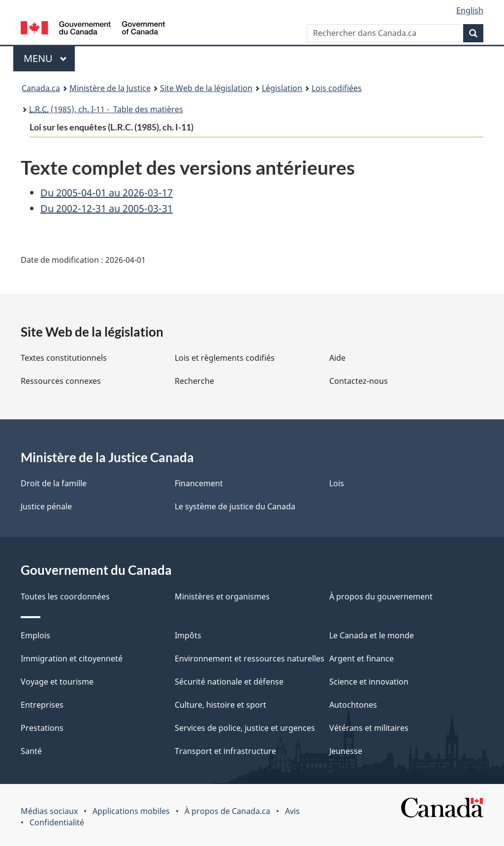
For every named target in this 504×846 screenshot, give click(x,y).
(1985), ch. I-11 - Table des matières (106, 109)
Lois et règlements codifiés (225, 358)
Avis (292, 811)
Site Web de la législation (206, 88)
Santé (31, 751)
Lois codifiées (337, 88)
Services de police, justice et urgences (245, 728)
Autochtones (353, 705)
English (470, 10)
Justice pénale (46, 506)
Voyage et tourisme (57, 682)
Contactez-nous (359, 381)
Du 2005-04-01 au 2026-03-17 (107, 193)
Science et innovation (369, 682)
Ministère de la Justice (110, 88)
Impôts (188, 635)
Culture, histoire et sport (220, 705)
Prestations (42, 728)
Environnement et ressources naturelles (250, 658)
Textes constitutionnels (64, 358)
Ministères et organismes (222, 596)
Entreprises (42, 705)
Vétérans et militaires (369, 728)
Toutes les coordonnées (65, 596)
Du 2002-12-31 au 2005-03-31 (107, 208)
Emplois (35, 635)
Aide (337, 358)
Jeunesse (346, 751)
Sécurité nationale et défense (229, 682)
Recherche (194, 381)
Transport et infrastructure (225, 751)
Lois (337, 483)
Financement (199, 483)
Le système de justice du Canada (235, 506)
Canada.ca (41, 88)
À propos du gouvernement (381, 596)
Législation (282, 88)
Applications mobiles (131, 811)
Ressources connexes (61, 381)
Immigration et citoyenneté (72, 658)
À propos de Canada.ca (227, 811)
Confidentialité (57, 822)
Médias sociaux (49, 811)
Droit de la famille (54, 483)
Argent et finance (362, 658)
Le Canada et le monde (372, 635)
